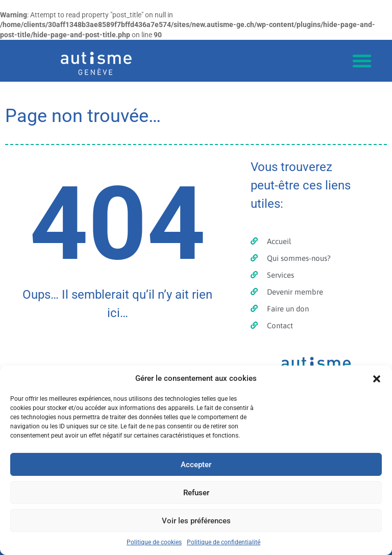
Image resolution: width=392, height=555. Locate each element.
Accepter (196, 465)
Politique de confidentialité (224, 542)
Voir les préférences (196, 521)
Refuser (196, 493)
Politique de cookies (154, 542)
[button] (377, 379)
